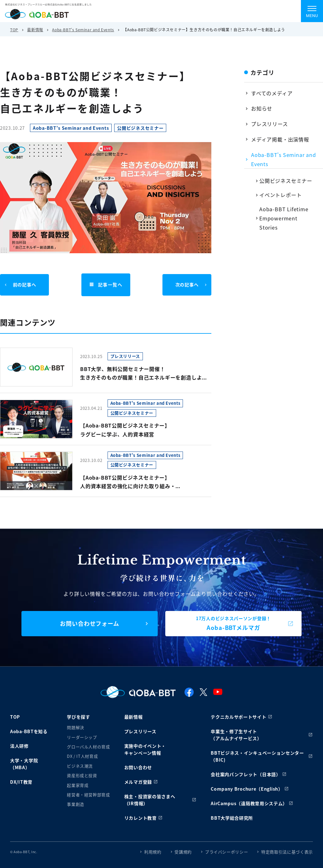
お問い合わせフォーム (90, 623)
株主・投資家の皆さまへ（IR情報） (150, 800)
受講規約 (183, 852)
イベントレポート (280, 195)
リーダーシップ (82, 737)
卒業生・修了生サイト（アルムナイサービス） (236, 735)
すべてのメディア (272, 93)
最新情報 (35, 30)
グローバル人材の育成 (88, 747)
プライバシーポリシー (227, 852)
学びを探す (79, 717)
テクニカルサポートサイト (238, 717)
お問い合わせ (138, 767)
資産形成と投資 (82, 775)
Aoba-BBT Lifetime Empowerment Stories (284, 218)
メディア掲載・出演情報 (280, 139)
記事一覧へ (106, 285)
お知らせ (262, 108)
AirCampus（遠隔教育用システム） (249, 803)
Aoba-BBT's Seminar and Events (83, 30)
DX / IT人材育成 (82, 756)
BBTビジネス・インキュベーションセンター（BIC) (257, 756)
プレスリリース (270, 124)
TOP (14, 30)
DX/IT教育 (21, 782)
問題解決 (76, 727)
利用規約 (153, 852)
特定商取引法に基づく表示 (287, 852)
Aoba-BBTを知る (29, 731)
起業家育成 (78, 785)
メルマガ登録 (138, 782)
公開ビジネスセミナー (286, 181)
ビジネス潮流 (80, 766)
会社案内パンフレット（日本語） (246, 774)
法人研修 (19, 746)
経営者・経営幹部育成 (88, 795)
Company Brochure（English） (247, 789)
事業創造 (76, 804)
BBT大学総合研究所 (232, 818)
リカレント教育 (141, 818)
